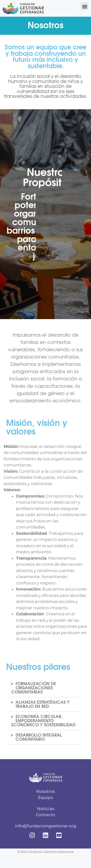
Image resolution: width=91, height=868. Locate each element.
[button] (85, 6)
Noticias (46, 809)
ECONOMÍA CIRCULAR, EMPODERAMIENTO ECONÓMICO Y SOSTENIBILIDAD (43, 721)
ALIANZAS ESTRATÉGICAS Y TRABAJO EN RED (43, 704)
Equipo (46, 797)
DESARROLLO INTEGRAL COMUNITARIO (39, 737)
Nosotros (45, 791)
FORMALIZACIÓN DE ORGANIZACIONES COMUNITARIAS (34, 688)
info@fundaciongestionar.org (45, 826)
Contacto (45, 815)
